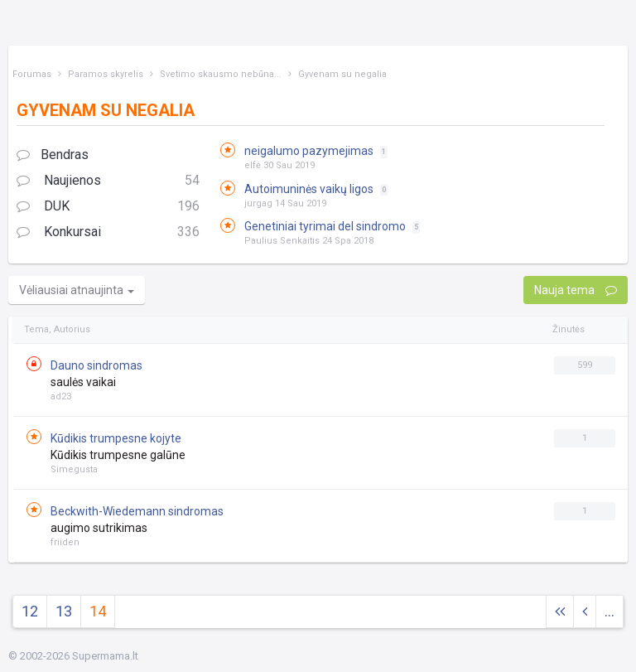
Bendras (53, 155)
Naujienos (108, 181)
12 (30, 611)
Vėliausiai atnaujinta (77, 290)
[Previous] (585, 612)
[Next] (560, 612)
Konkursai (108, 232)
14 (98, 611)
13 (64, 611)
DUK (108, 207)
